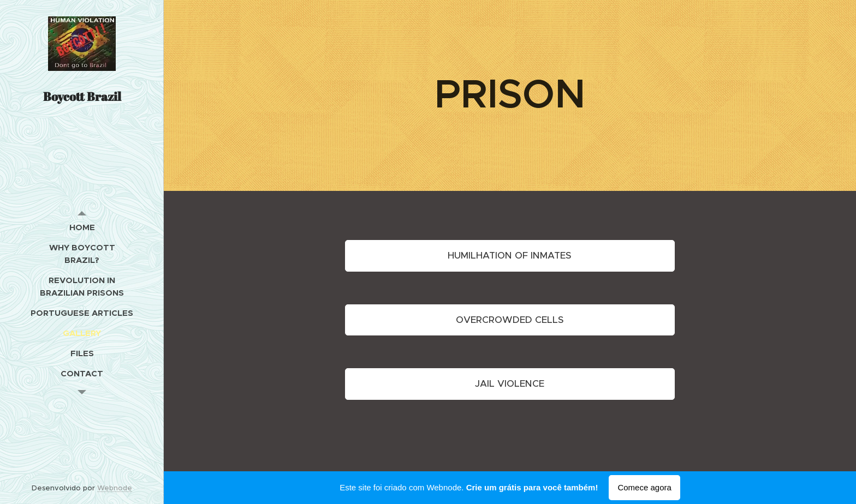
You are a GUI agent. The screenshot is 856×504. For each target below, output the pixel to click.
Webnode (115, 488)
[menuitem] (82, 227)
